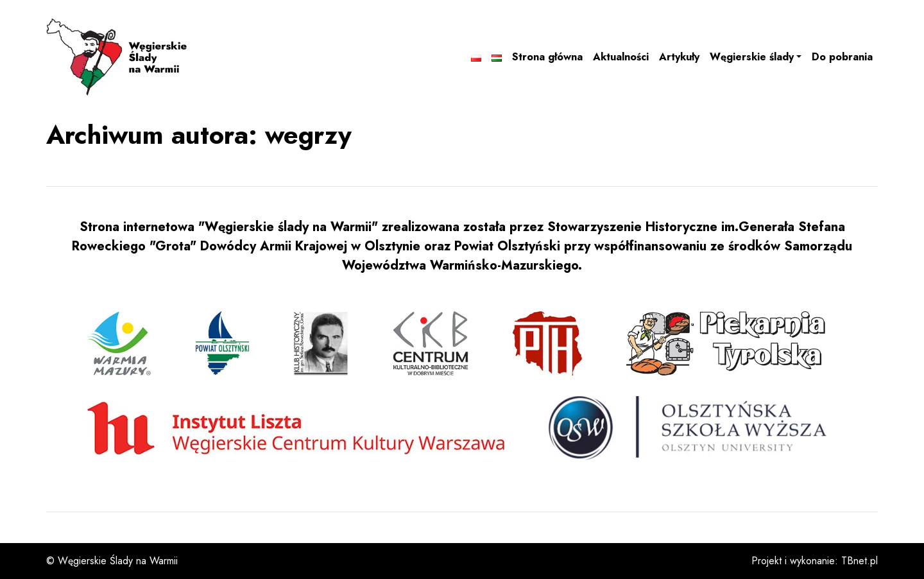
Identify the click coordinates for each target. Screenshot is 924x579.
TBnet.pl (860, 561)
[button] (756, 57)
